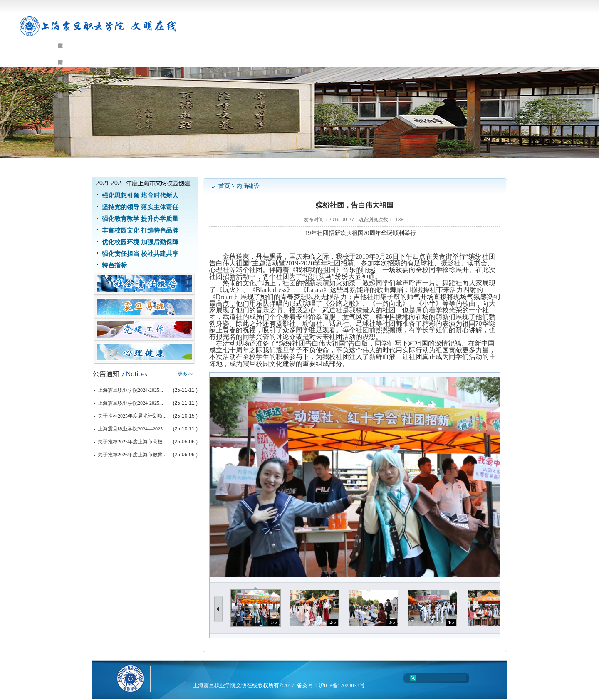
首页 (224, 186)
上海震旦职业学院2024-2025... (130, 390)
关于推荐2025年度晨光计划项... (132, 416)
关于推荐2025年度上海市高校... (132, 442)
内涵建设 (248, 186)
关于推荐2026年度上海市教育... (132, 455)
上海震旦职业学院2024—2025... (132, 429)
